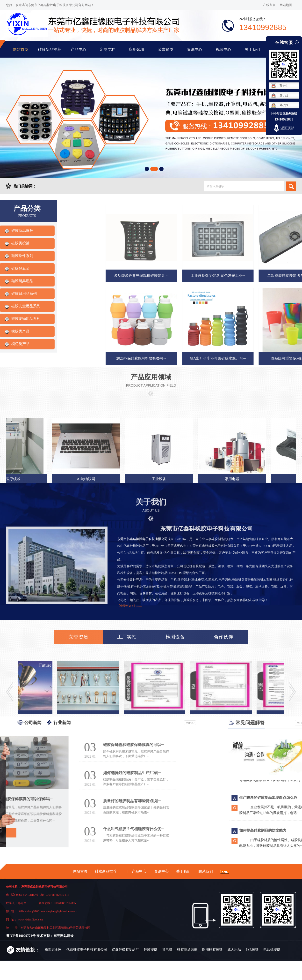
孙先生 (284, 86)
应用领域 (137, 49)
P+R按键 (252, 950)
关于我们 (252, 49)
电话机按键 (272, 950)
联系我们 (206, 871)
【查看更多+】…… (130, 606)
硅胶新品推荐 (50, 49)
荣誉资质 (165, 49)
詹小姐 (284, 95)
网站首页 (21, 49)
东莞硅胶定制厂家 (58, 969)
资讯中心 (194, 49)
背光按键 (83, 969)
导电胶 (167, 950)
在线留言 (269, 5)
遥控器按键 (103, 969)
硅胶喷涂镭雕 (187, 950)
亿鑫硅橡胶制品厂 (125, 950)
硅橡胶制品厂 (152, 969)
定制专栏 (108, 49)
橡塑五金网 (53, 950)
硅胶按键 (151, 950)
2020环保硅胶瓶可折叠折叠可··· (265, 358)
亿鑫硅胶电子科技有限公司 (87, 950)
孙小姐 (284, 105)
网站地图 (286, 5)
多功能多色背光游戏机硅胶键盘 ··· (265, 276)
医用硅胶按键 (212, 950)
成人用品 (234, 950)
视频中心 (223, 49)
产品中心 (79, 49)
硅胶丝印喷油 (127, 969)
